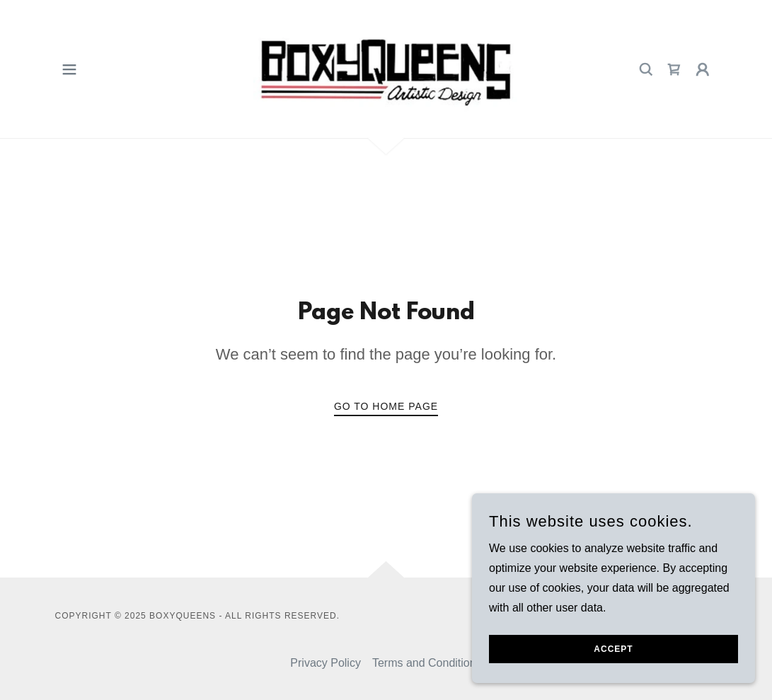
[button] (69, 69)
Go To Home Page (386, 406)
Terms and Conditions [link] (427, 663)
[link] (386, 68)
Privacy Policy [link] (325, 663)
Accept (613, 649)
